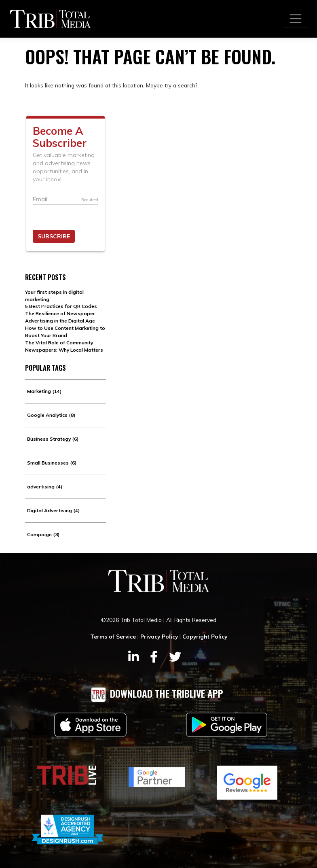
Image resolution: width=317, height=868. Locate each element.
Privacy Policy (159, 636)
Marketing (44, 391)
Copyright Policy (205, 636)
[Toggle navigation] (296, 19)
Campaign (43, 534)
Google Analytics (51, 415)
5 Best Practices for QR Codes (61, 306)
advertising (45, 487)
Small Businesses (52, 463)
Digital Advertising (53, 510)
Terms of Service (113, 636)
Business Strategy (53, 439)
